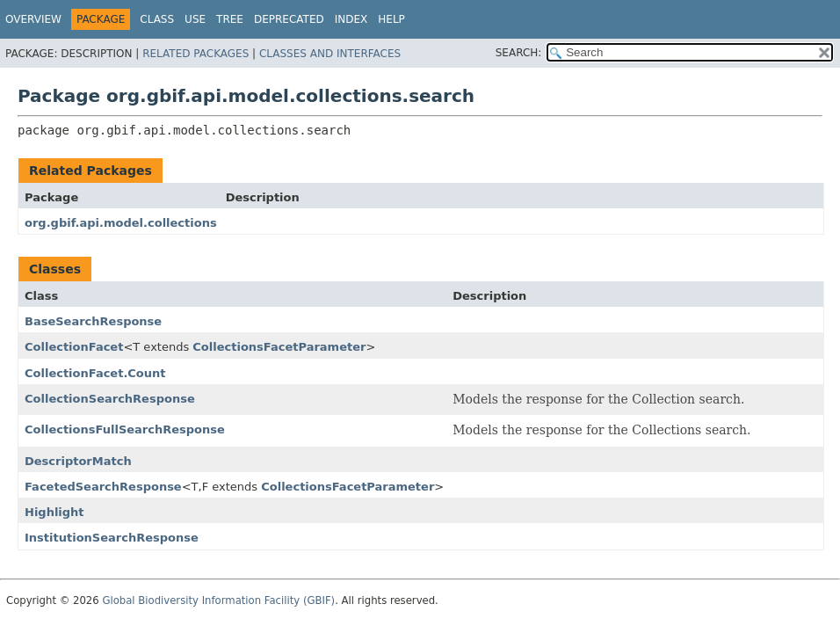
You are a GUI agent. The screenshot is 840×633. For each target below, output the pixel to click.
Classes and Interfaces (330, 54)
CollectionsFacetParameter (279, 347)
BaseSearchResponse (93, 321)
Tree (230, 19)
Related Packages (196, 54)
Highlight (54, 512)
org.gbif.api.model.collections (121, 223)
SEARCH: (519, 53)
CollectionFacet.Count (95, 373)
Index (351, 19)
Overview (33, 19)
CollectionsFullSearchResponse (125, 429)
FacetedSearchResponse (103, 487)
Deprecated (289, 19)
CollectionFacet (74, 347)
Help (391, 19)
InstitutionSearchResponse (112, 538)
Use (195, 19)
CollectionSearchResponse (110, 399)
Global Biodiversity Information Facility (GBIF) (218, 600)
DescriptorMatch (78, 461)
